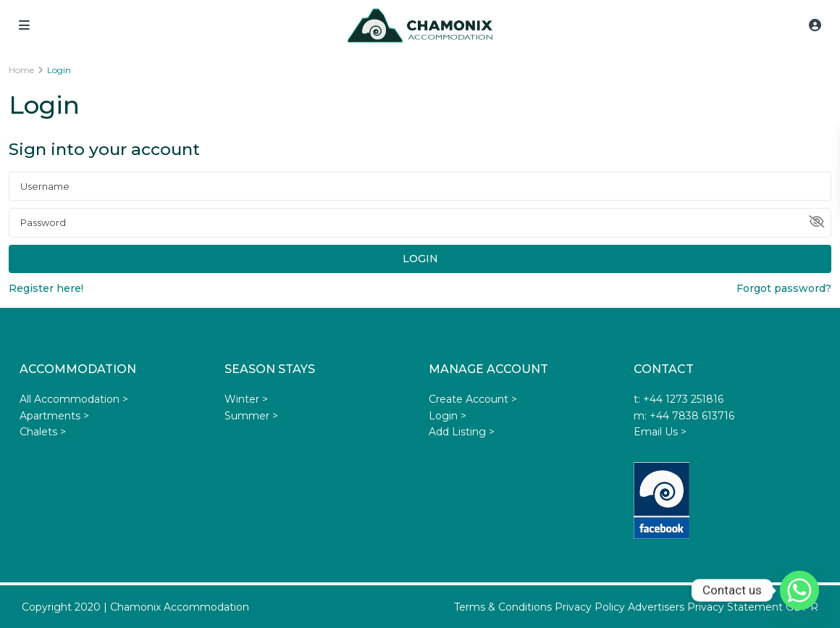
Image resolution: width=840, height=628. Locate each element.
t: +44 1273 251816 (679, 399)
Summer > (251, 416)
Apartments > (54, 416)
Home (21, 70)
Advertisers (656, 607)
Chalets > (43, 432)
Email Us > (660, 432)
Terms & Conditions (503, 607)
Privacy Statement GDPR (753, 607)
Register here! (46, 288)
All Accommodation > (74, 399)
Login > (448, 416)
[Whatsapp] (799, 590)
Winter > (246, 399)
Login (420, 259)
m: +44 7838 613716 (684, 416)
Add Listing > (462, 432)
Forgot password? (784, 288)
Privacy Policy (590, 607)
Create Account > (473, 399)
